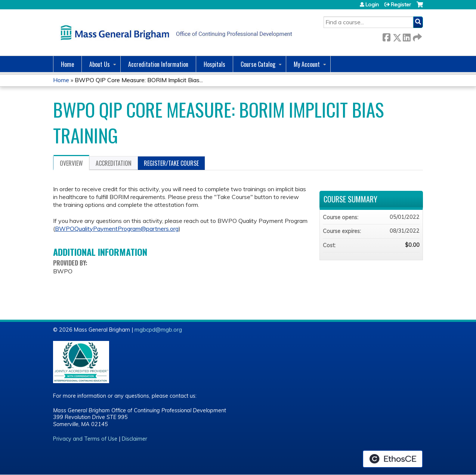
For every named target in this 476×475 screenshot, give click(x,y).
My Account (307, 64)
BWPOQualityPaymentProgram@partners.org (117, 229)
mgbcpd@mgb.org (158, 330)
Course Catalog (258, 64)
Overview (71, 163)
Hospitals (214, 64)
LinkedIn (407, 36)
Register (401, 4)
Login (372, 4)
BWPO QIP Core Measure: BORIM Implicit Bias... (139, 80)
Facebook (386, 36)
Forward (417, 36)
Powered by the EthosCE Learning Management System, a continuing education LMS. (393, 459)
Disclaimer (135, 439)
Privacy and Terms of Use (85, 439)
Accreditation (114, 163)
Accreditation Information (158, 64)
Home (67, 64)
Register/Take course (171, 163)
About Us (100, 64)
